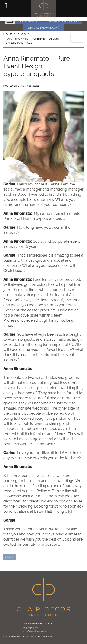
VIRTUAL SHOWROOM (44, 28)
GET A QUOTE (30, 21)
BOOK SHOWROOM (63, 21)
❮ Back (10, 557)
